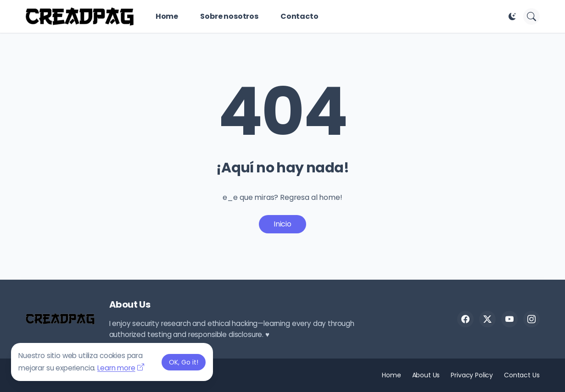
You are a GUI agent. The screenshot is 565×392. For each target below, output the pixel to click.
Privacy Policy (472, 375)
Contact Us (522, 375)
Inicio (282, 224)
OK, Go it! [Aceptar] (184, 362)
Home (167, 16)
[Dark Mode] (512, 17)
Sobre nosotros (229, 16)
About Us (426, 375)
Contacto (299, 16)
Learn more (116, 368)
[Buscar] (531, 17)
